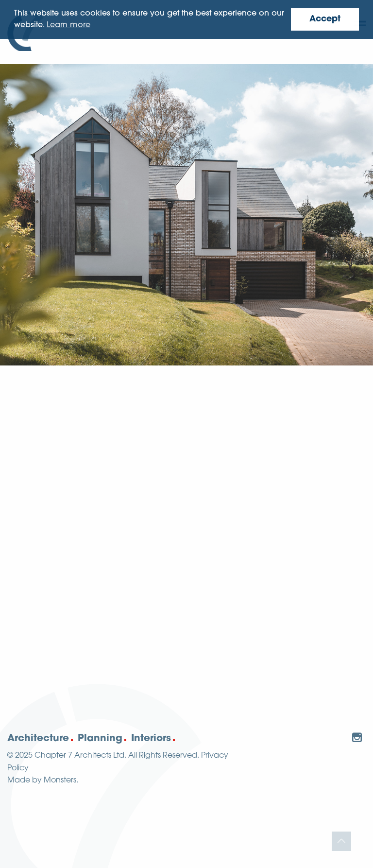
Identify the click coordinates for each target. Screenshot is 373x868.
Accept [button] (325, 19)
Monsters (60, 781)
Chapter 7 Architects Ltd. (80, 756)
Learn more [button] (68, 25)
